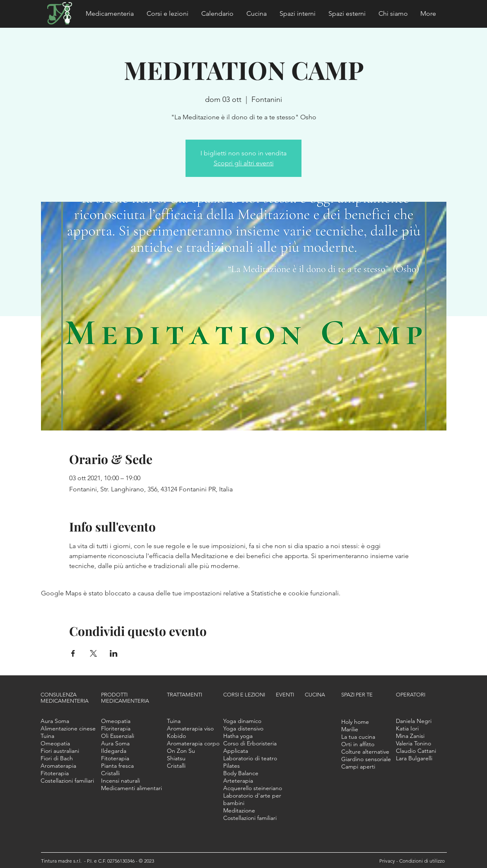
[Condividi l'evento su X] (93, 653)
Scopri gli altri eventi (244, 163)
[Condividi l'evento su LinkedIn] (114, 653)
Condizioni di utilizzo (422, 861)
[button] (110, 14)
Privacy (388, 861)
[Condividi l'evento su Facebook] (73, 653)
